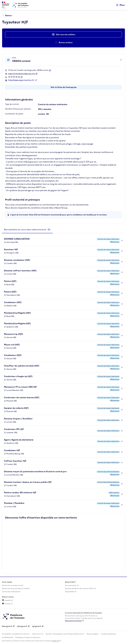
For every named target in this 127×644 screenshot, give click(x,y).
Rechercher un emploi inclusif (13, 585)
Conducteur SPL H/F (14, 429)
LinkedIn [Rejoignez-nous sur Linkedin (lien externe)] (6, 600)
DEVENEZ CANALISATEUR (17, 239)
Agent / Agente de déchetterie (19, 440)
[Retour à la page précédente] (8, 15)
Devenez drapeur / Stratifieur (18, 419)
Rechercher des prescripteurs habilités (16, 589)
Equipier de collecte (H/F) (16, 408)
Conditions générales (108, 634)
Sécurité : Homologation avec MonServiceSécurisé (64, 634)
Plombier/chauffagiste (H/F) (17, 313)
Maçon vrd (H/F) (12, 345)
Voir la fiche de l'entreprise (64, 87)
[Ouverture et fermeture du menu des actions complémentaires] (63, 42)
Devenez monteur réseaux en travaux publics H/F (28, 482)
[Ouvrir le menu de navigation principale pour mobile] (119, 5)
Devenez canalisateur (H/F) (17, 260)
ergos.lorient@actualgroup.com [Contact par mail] (22, 74)
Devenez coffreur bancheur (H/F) (20, 271)
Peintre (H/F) (10, 281)
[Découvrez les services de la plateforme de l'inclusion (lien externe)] (14, 616)
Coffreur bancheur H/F (15, 461)
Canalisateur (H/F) (13, 302)
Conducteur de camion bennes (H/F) (22, 397)
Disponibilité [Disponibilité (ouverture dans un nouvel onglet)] (70, 592)
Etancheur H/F (11, 249)
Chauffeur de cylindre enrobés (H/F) (22, 366)
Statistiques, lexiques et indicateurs (28, 637)
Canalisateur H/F (12, 450)
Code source (36, 634)
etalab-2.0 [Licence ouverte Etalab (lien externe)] (55, 641)
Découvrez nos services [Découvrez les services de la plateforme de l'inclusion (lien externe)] (73, 621)
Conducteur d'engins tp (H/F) (18, 376)
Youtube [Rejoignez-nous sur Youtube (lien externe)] (6, 604)
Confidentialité (7, 637)
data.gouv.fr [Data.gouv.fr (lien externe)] (22, 626)
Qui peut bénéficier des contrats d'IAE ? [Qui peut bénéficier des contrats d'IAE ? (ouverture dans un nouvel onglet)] (79, 589)
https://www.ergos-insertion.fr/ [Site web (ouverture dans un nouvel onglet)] (21, 80)
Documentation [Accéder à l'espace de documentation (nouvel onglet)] (71, 585)
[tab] (27, 230)
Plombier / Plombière (14, 503)
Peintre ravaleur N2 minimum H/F (20, 492)
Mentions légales (92, 634)
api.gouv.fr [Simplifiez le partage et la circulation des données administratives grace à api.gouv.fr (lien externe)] (37, 626)
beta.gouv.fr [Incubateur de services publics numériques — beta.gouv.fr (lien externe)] (7, 626)
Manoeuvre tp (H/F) (13, 334)
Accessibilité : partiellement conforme (16, 634)
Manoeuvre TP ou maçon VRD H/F (20, 387)
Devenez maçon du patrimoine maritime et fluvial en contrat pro (35, 471)
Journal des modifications (11, 592)
